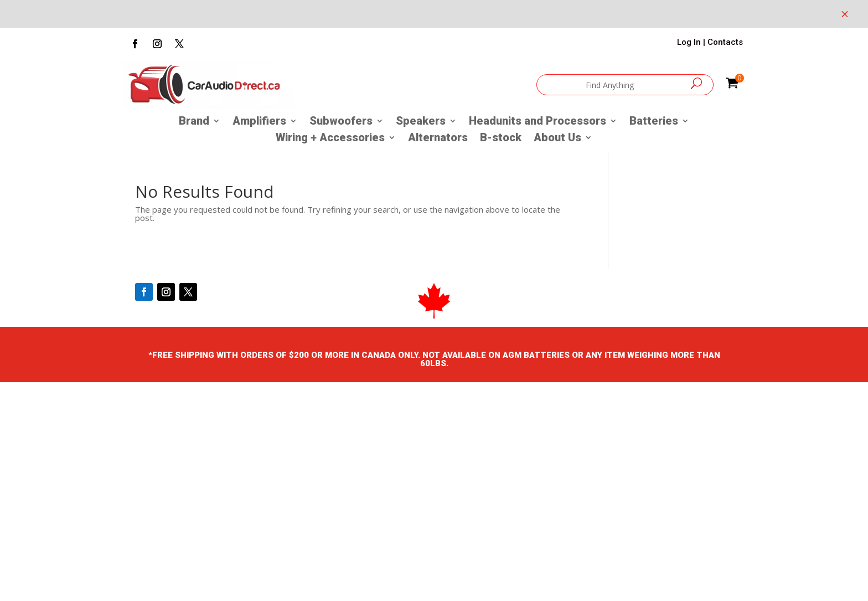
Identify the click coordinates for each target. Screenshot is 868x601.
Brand (194, 122)
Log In (689, 42)
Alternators (438, 139)
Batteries (654, 122)
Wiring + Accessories (330, 139)
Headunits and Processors (538, 122)
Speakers (421, 122)
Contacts (725, 42)
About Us (557, 139)
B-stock (501, 139)
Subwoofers (341, 122)
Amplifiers (259, 122)
